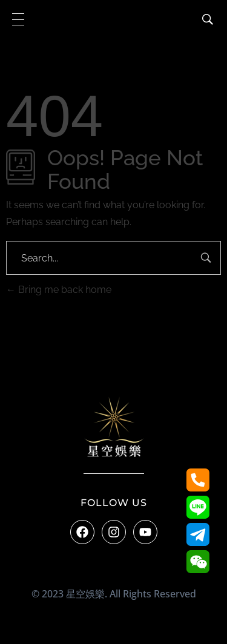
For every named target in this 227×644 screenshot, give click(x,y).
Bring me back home (59, 290)
